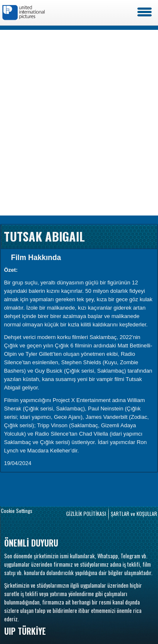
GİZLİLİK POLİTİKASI (86, 514)
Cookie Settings (17, 511)
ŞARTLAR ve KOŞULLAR (134, 514)
